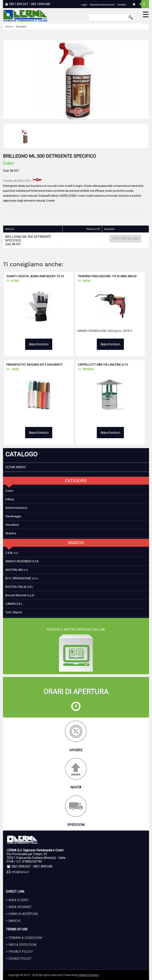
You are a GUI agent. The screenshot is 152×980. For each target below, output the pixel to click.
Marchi (14, 921)
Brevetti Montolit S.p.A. (20, 595)
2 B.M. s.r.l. (12, 553)
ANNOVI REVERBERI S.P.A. (22, 561)
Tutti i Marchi (14, 612)
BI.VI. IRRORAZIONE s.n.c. (22, 578)
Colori (9, 491)
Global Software (89, 975)
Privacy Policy (21, 952)
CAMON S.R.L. (14, 604)
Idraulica (11, 533)
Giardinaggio (13, 516)
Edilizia (10, 499)
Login (84, 5)
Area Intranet (20, 907)
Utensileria (12, 525)
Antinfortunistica (16, 508)
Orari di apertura (23, 914)
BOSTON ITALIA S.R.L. (20, 587)
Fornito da (23, 181)
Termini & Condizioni (25, 938)
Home (8, 27)
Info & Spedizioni (23, 945)
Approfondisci (39, 344)
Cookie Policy (20, 959)
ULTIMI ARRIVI (16, 467)
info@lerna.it (20, 872)
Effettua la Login (125, 239)
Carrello (122, 5)
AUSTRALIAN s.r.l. (17, 570)
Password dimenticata (102, 5)
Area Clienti (19, 900)
